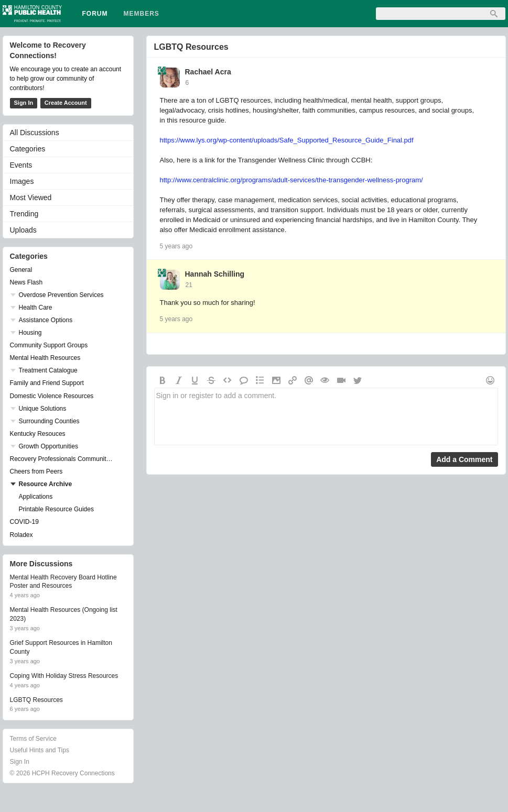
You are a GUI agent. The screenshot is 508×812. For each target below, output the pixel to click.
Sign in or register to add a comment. (326, 416)
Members (142, 14)
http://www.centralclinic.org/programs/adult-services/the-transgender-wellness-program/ (291, 180)
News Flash (26, 282)
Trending (24, 214)
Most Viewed (31, 197)
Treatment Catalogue (48, 370)
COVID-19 (24, 522)
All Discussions (35, 133)
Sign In (24, 103)
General (21, 270)
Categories (28, 149)
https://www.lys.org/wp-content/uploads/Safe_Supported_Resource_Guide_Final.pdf (287, 140)
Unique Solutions (43, 409)
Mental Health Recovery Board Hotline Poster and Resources (63, 582)
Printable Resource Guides (56, 509)
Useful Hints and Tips (40, 750)
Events (21, 165)
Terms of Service (33, 739)
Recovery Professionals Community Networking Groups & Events (63, 459)
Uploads (23, 230)
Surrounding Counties (49, 421)
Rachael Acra (208, 72)
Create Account (66, 103)
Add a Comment (464, 459)
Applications (36, 497)
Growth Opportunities (48, 446)
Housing (30, 333)
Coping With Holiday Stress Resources (64, 676)
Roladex (21, 535)
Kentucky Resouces (38, 434)
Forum (95, 14)
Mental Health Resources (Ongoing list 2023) (64, 614)
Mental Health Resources (45, 358)
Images (22, 181)
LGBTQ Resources (191, 47)
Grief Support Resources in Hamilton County (61, 647)
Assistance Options (46, 320)
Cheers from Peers (36, 471)
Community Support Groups (49, 345)
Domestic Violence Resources (52, 396)
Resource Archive (46, 484)
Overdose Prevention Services (61, 295)
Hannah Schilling (215, 274)
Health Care (36, 308)
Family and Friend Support (47, 383)
